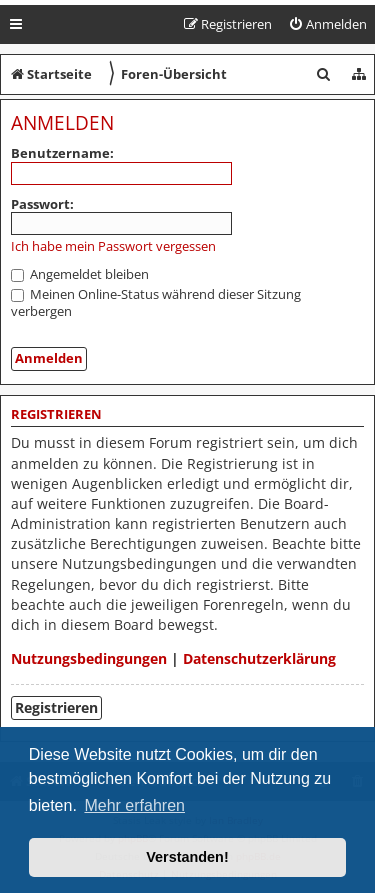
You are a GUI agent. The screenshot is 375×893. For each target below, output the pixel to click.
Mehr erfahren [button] (134, 805)
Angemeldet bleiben (80, 274)
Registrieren (56, 707)
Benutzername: (62, 153)
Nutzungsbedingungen (89, 658)
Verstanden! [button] (187, 857)
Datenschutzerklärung (259, 658)
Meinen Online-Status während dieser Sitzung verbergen (156, 302)
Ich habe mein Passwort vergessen (113, 246)
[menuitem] (327, 24)
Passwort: (42, 204)
